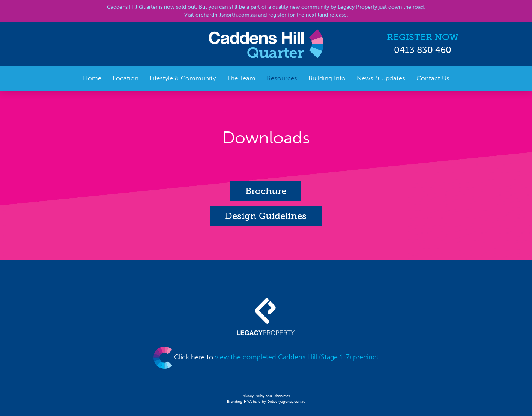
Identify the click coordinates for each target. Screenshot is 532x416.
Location (125, 78)
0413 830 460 (423, 50)
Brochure (266, 191)
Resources (282, 78)
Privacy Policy (254, 396)
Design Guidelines (266, 216)
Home (92, 78)
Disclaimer (282, 396)
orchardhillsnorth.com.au (226, 15)
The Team (241, 78)
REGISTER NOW (423, 37)
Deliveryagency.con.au (286, 402)
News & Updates (381, 78)
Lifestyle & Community (183, 78)
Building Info (327, 78)
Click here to (266, 357)
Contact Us (433, 78)
